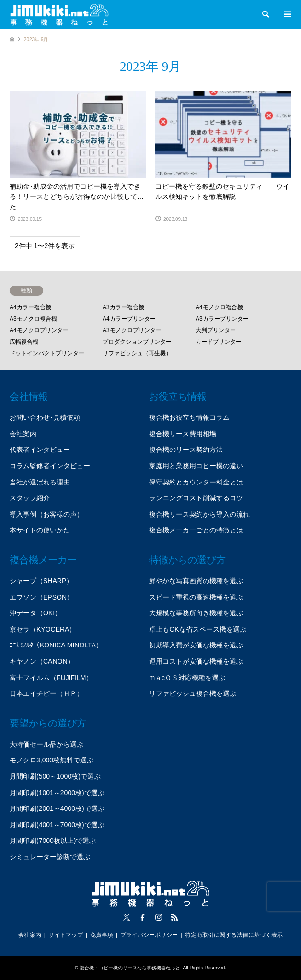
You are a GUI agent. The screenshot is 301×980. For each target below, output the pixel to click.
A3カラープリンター (222, 319)
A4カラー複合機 (30, 307)
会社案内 (23, 434)
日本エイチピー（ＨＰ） (46, 693)
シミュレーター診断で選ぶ (50, 857)
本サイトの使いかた (40, 530)
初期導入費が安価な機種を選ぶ (196, 645)
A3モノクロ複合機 (33, 319)
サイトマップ (66, 935)
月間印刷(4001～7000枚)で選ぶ (57, 825)
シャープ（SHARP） (41, 581)
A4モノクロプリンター (39, 330)
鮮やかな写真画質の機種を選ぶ (196, 581)
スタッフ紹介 (30, 498)
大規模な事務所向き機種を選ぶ (196, 613)
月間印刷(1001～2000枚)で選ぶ (57, 793)
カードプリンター (219, 342)
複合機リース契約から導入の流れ (199, 514)
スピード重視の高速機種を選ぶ (196, 597)
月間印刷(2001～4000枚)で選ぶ (57, 808)
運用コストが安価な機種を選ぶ (196, 661)
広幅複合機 (24, 342)
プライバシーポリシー (149, 935)
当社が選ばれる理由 (40, 482)
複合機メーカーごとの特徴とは (196, 530)
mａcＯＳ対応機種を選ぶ (187, 678)
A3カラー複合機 (123, 307)
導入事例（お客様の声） (46, 514)
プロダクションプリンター (137, 342)
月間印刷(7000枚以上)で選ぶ (53, 841)
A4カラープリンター (129, 319)
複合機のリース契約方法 (186, 450)
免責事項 (102, 935)
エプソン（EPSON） (41, 597)
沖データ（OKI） (35, 613)
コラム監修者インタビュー (50, 466)
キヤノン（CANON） (42, 661)
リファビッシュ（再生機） (137, 353)
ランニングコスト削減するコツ (196, 498)
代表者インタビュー (40, 450)
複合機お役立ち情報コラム (189, 417)
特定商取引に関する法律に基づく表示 (234, 935)
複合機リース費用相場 (183, 434)
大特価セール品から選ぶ (46, 744)
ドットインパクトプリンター (47, 353)
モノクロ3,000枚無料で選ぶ (52, 760)
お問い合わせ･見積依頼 (45, 417)
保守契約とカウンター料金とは (196, 482)
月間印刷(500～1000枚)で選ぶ (55, 776)
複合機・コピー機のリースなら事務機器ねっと (130, 968)
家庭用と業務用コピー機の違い (196, 466)
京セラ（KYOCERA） (43, 629)
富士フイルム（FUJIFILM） (51, 678)
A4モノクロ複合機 (219, 307)
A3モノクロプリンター (132, 330)
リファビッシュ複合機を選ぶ (193, 693)
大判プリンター (216, 330)
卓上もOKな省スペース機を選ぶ (197, 629)
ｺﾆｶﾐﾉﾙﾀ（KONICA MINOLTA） (56, 645)
